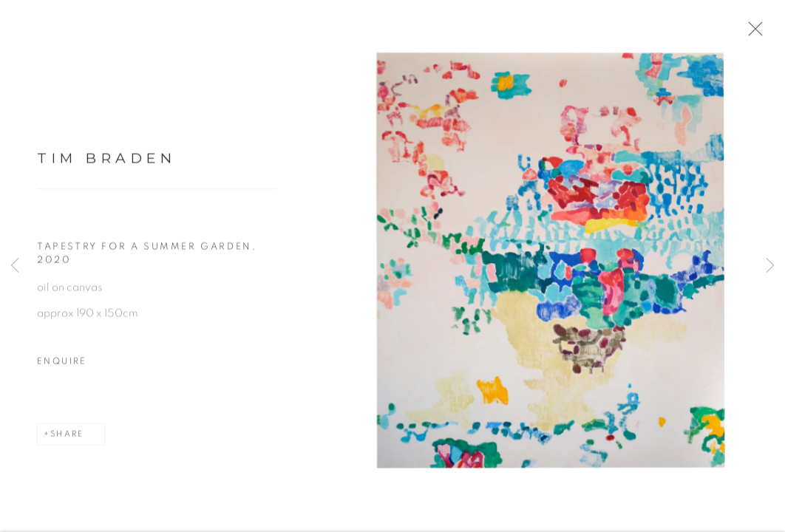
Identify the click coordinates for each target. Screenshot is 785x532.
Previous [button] (15, 266)
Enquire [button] (62, 370)
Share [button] (67, 443)
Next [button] (770, 266)
